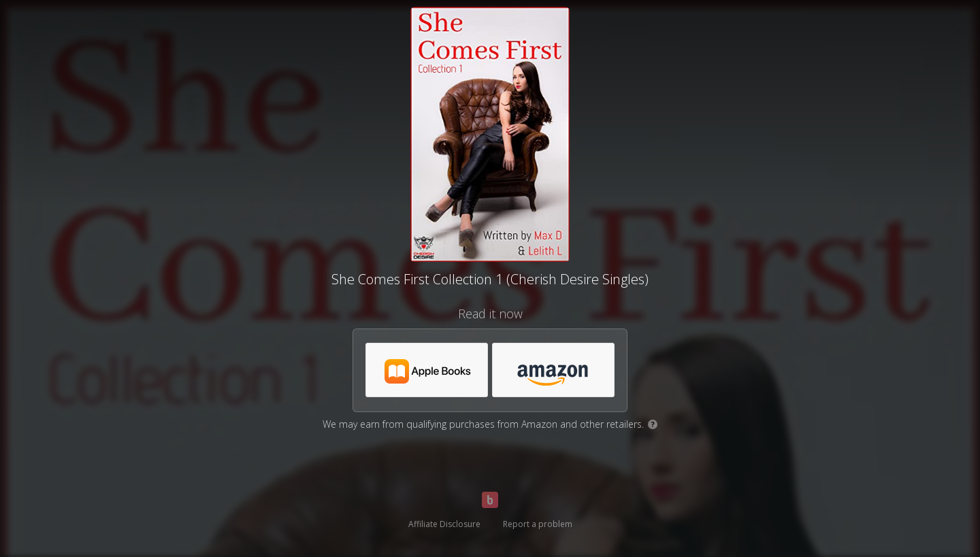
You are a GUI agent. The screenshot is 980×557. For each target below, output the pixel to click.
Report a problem (538, 524)
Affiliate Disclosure (444, 524)
